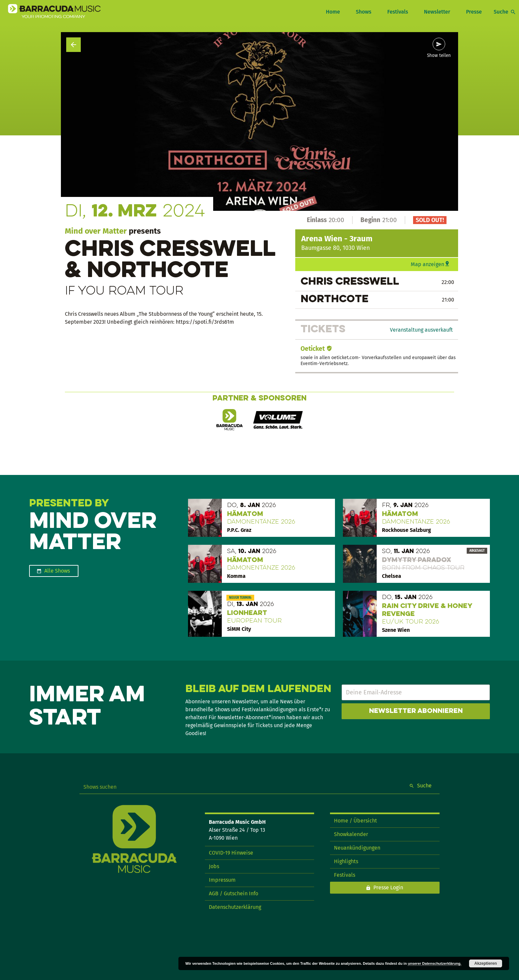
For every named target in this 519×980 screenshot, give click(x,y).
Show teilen (439, 56)
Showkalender (351, 834)
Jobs (214, 866)
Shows (364, 12)
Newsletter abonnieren (416, 711)
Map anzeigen (427, 264)
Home (333, 12)
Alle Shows (57, 571)
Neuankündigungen (357, 848)
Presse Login (388, 887)
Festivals (398, 12)
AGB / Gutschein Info (234, 893)
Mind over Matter (96, 231)
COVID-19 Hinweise (231, 853)
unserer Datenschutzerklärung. (435, 963)
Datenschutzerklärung (235, 907)
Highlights (346, 861)
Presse (474, 12)
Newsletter (437, 12)
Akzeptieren (486, 963)
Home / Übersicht (355, 821)
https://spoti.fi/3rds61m (205, 322)
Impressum (222, 880)
